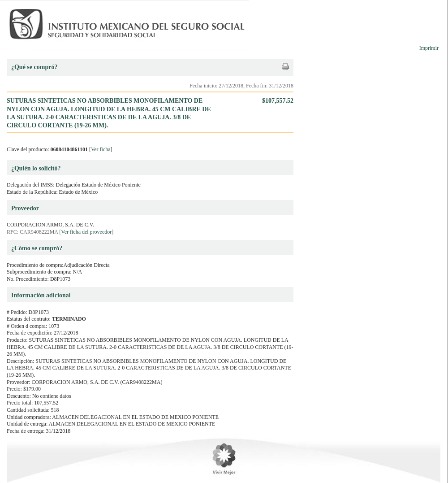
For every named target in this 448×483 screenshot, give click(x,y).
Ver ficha (101, 149)
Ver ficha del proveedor (86, 232)
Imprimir (429, 48)
